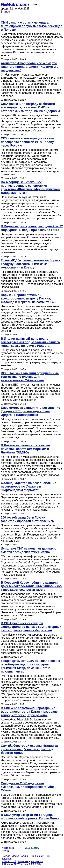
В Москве (23, 861)
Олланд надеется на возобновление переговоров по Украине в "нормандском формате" (29, 487)
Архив (24, 856)
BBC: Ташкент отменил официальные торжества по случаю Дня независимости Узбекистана (30, 377)
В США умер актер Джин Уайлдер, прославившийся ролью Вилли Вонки (30, 817)
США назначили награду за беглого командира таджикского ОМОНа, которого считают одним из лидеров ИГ (31, 107)
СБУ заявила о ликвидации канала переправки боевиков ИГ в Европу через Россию (27, 142)
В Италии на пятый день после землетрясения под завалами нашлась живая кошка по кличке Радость (30, 342)
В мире (5, 12)
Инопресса (37, 861)
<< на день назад (8, 849)
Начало (6, 856)
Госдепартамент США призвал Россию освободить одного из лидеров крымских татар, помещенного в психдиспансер (30, 666)
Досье (16, 856)
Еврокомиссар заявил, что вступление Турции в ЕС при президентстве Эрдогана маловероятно (30, 411)
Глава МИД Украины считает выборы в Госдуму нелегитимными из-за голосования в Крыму (31, 264)
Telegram (7, 859)
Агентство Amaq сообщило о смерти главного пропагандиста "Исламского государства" (30, 67)
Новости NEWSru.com (16, 864)
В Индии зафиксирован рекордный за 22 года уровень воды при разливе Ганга (32, 228)
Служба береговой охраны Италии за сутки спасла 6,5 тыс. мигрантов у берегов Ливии (29, 749)
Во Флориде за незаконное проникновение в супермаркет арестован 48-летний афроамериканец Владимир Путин (30, 187)
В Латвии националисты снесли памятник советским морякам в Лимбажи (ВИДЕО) (25, 449)
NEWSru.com (15, 4)
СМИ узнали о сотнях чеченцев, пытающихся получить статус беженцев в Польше (32, 26)
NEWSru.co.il (9, 861)
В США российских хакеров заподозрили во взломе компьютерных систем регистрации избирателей (31, 627)
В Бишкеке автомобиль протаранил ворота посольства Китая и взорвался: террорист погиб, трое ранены (31, 712)
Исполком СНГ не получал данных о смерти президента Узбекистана (29, 550)
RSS (48, 856)
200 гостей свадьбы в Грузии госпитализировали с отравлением (28, 519)
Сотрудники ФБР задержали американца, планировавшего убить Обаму (29, 787)
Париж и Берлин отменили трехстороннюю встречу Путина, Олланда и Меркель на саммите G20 (29, 298)
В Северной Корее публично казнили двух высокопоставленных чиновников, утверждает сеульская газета (32, 586)
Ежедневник (37, 856)
